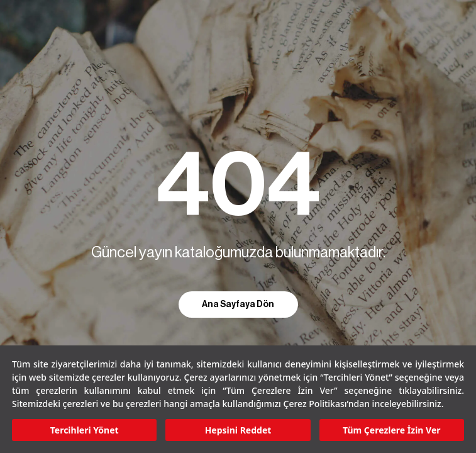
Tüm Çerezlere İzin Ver (391, 430)
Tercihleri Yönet (85, 430)
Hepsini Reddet (238, 430)
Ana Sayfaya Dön (238, 305)
